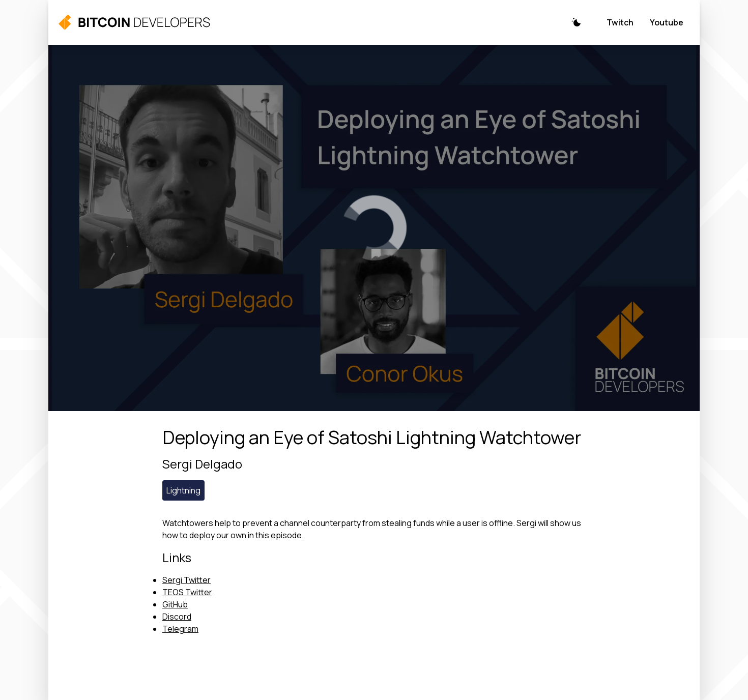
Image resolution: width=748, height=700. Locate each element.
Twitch (620, 22)
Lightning (183, 490)
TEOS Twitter (187, 592)
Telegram (180, 629)
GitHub (175, 604)
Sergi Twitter (186, 580)
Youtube (667, 22)
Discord (177, 617)
